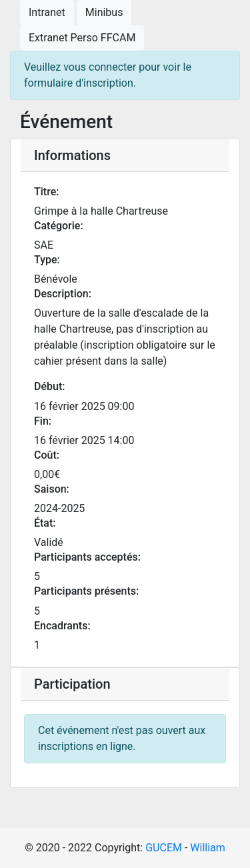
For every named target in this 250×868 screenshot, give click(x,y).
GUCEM (164, 848)
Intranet (47, 12)
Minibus (104, 12)
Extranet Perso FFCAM (82, 38)
